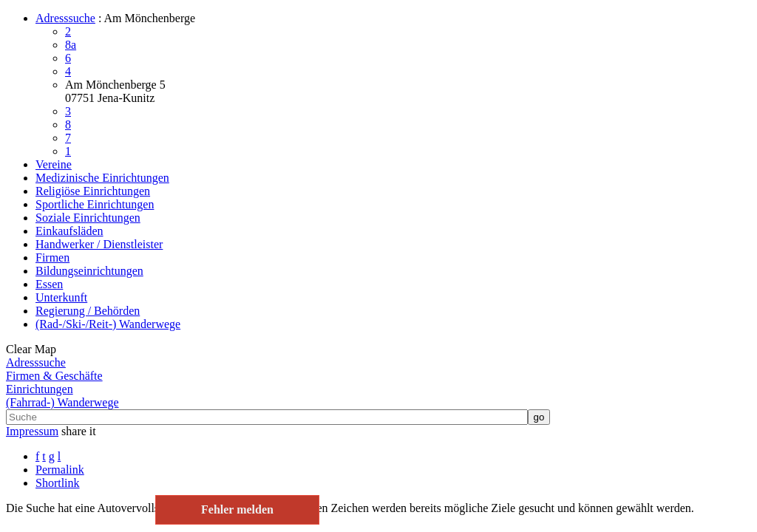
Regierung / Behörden (88, 311)
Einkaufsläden (69, 231)
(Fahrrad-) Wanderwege (62, 402)
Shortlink (58, 483)
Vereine (54, 164)
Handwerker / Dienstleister (99, 244)
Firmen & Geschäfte (54, 376)
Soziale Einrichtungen (88, 218)
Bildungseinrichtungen (89, 271)
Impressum (32, 431)
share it (79, 431)
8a (71, 45)
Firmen (52, 258)
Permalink (60, 470)
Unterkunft (61, 297)
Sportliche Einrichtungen (95, 204)
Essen (49, 284)
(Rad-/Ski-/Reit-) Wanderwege (108, 324)
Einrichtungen (40, 389)
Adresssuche (65, 18)
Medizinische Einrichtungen (102, 178)
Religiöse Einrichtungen (93, 191)
